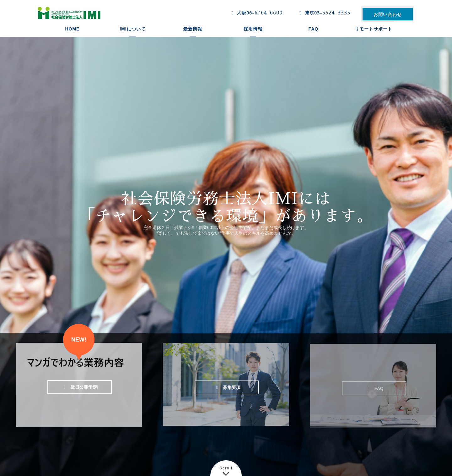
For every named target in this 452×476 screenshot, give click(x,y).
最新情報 (193, 36)
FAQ (314, 36)
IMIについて (132, 36)
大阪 (256, 13)
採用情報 (253, 36)
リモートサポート (374, 36)
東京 (323, 13)
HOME (72, 36)
